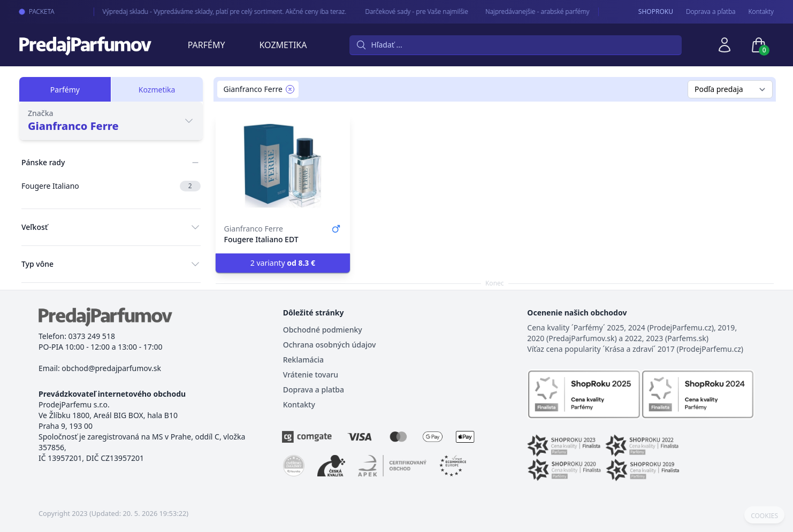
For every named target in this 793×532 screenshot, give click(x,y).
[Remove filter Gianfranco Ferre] (290, 89)
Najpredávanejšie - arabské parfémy (528, 11)
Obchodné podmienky (323, 330)
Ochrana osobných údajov (330, 345)
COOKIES (764, 516)
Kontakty (761, 12)
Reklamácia (303, 360)
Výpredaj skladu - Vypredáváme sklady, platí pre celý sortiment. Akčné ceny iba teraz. (216, 11)
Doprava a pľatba (711, 12)
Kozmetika (283, 45)
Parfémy (207, 45)
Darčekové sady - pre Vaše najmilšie (408, 11)
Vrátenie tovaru (311, 375)
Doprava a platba (314, 390)
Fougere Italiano (111, 186)
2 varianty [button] (283, 263)
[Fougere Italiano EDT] (283, 166)
